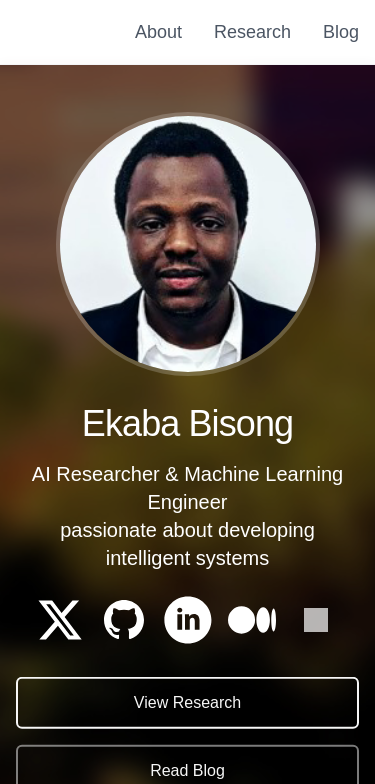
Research (252, 32)
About (158, 32)
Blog (341, 32)
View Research (187, 703)
